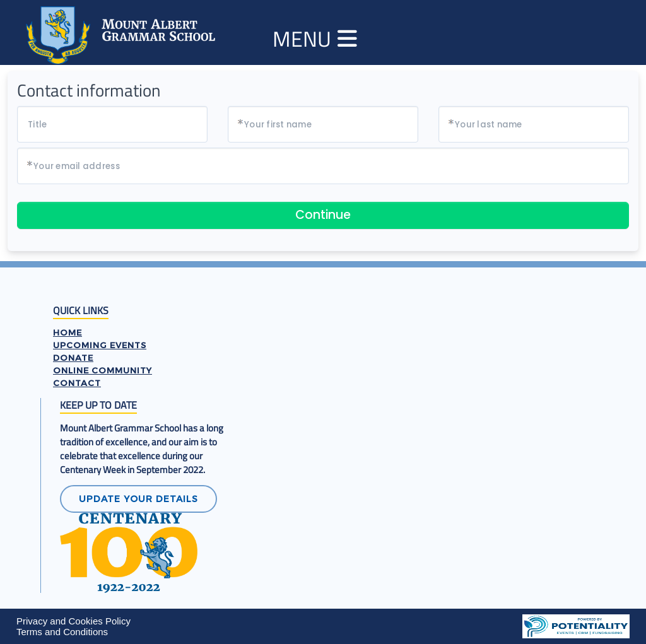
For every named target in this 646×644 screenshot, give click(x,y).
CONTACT (77, 383)
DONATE (73, 358)
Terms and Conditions (62, 632)
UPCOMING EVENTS (100, 345)
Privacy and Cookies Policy (73, 621)
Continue (323, 215)
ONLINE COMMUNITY (103, 370)
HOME (68, 332)
